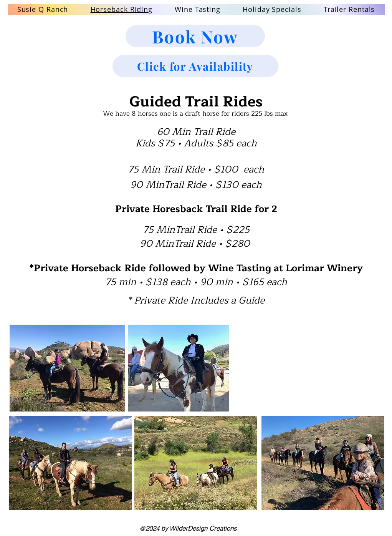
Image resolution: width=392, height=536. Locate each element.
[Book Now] (195, 36)
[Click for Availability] (195, 66)
